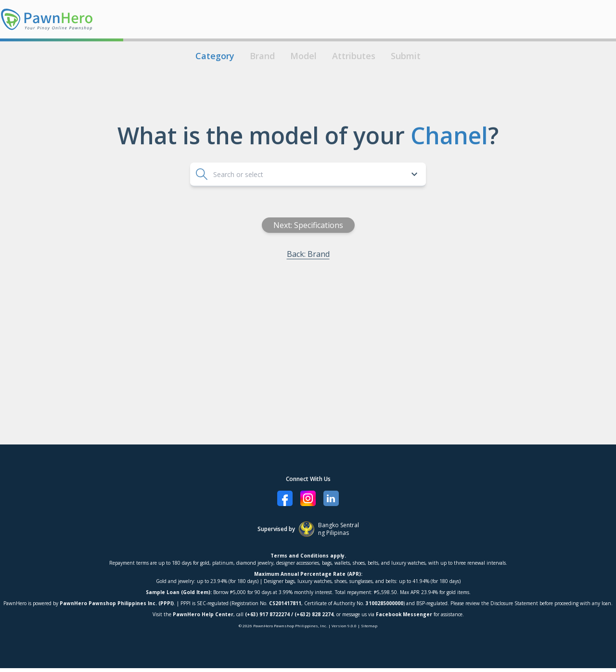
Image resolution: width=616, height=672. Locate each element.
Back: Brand (342, 254)
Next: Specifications (342, 225)
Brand (262, 56)
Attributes (354, 56)
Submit (406, 56)
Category (215, 56)
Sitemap (369, 626)
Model (303, 56)
